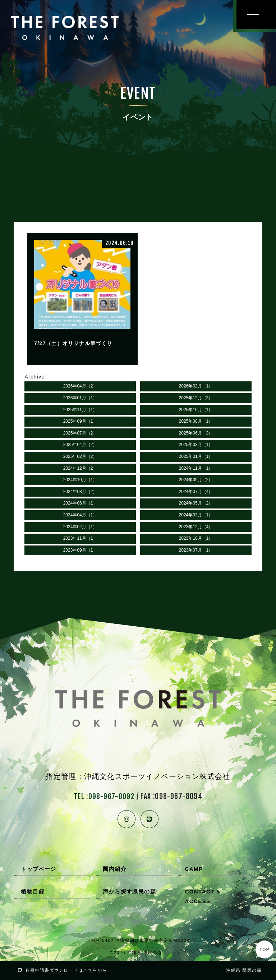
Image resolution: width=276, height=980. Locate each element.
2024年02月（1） (80, 528)
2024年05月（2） (196, 504)
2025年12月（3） (196, 399)
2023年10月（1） (196, 539)
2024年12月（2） (80, 469)
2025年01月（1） (196, 457)
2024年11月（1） (196, 469)
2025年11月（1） (80, 410)
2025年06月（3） (196, 434)
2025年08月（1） (196, 422)
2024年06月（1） (80, 504)
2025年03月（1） (196, 446)
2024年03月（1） (196, 516)
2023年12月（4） (196, 528)
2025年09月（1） (80, 422)
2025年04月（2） (80, 446)
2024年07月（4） (196, 492)
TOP (265, 949)
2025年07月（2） (80, 434)
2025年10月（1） (196, 410)
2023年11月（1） (80, 539)
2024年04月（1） (80, 516)
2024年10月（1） (80, 480)
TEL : (104, 797)
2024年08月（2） (80, 492)
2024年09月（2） (196, 480)
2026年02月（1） (196, 387)
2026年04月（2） (80, 387)
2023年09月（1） (80, 551)
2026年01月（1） (80, 399)
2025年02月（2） (80, 457)
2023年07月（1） (196, 551)
